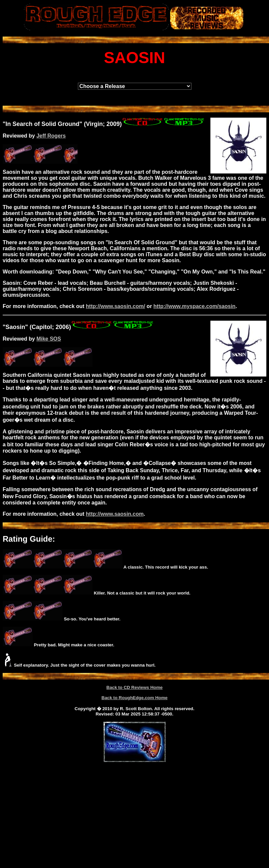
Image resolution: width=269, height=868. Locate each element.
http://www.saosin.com (115, 514)
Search (23, 124)
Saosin (15, 327)
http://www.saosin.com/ (116, 306)
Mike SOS (49, 339)
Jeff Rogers (51, 136)
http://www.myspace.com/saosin (195, 306)
